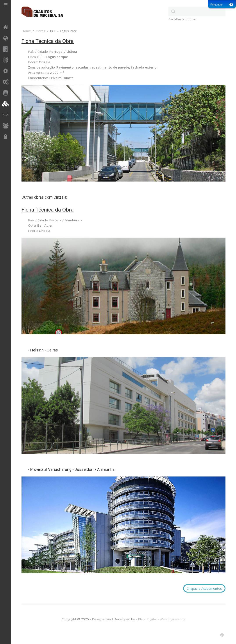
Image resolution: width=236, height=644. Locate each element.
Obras (40, 31)
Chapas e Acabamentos (204, 588)
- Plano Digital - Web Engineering (161, 619)
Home (26, 31)
